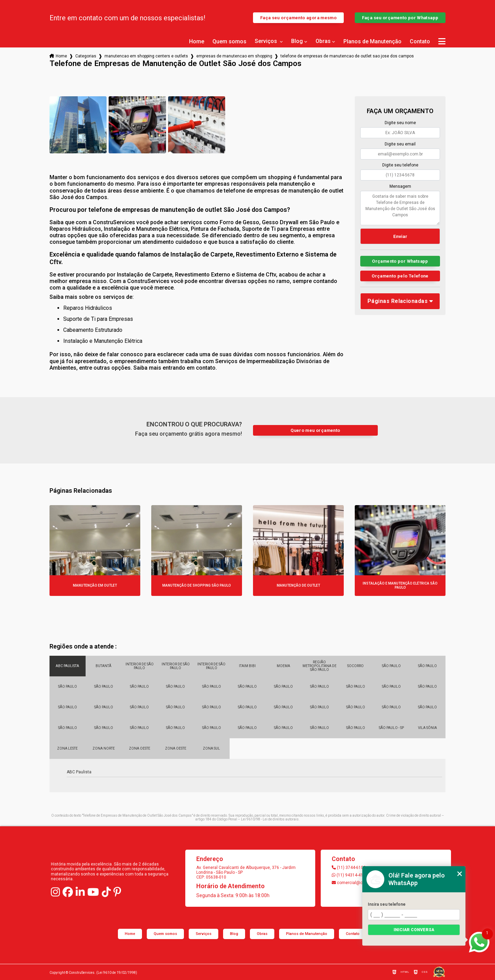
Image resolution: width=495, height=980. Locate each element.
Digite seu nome (400, 123)
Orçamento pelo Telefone (400, 276)
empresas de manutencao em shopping (234, 56)
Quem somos (229, 42)
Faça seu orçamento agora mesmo (298, 18)
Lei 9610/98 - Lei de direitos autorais (270, 819)
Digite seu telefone (400, 165)
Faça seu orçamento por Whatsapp (400, 18)
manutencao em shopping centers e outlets (146, 56)
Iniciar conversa (414, 930)
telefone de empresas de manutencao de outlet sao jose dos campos (347, 56)
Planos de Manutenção (372, 42)
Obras (323, 41)
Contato (420, 42)
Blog (297, 41)
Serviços (267, 41)
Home (197, 42)
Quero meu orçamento (315, 430)
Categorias (86, 56)
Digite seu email (400, 144)
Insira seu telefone (387, 904)
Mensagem (400, 186)
